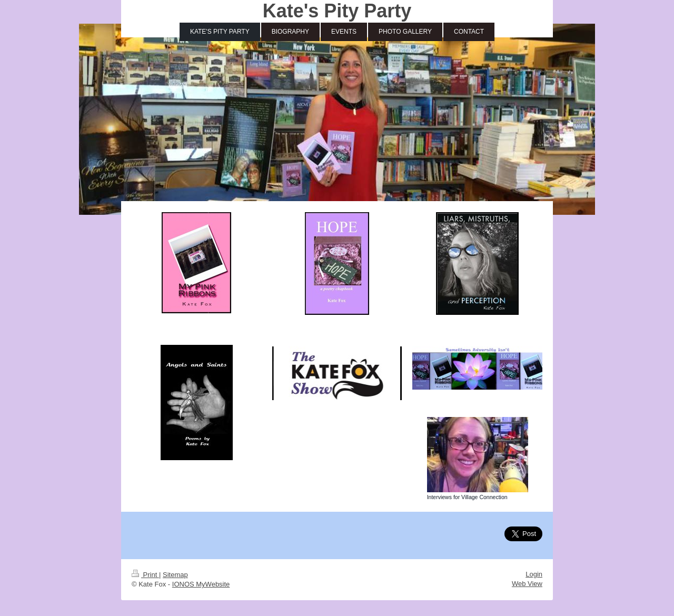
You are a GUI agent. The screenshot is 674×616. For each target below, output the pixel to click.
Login (534, 574)
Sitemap (175, 575)
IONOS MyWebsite (201, 584)
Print (145, 575)
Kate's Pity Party (337, 11)
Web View (527, 584)
